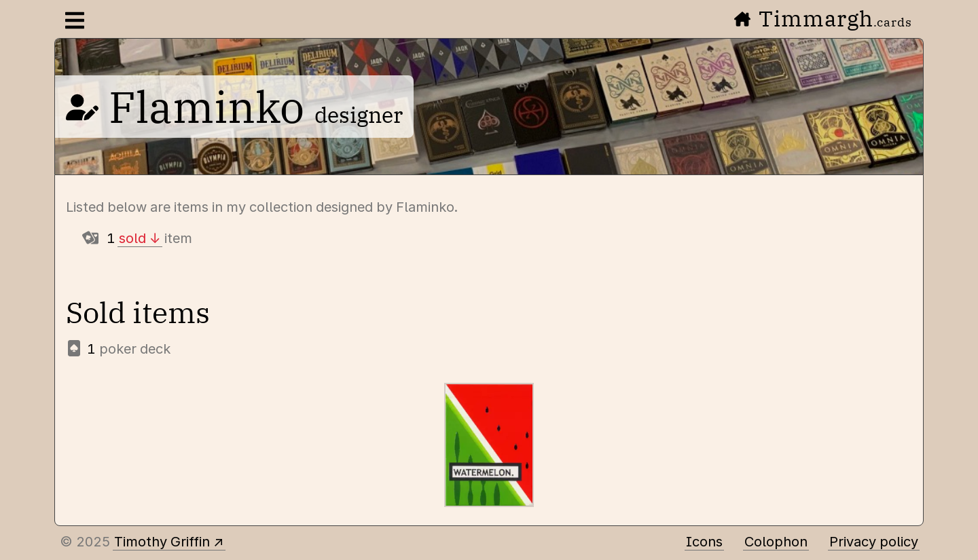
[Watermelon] (489, 445)
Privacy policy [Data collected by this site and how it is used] (874, 542)
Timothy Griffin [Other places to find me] (162, 542)
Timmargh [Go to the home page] (823, 18)
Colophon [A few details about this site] (776, 542)
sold (132, 238)
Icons (704, 542)
